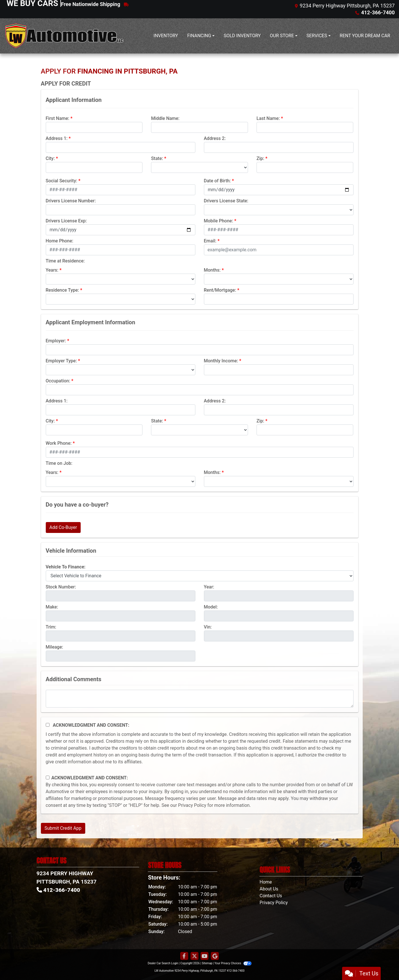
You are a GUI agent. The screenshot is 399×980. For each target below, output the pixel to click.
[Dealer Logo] (64, 36)
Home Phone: (60, 241)
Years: (52, 270)
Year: (209, 587)
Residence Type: (62, 290)
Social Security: (62, 181)
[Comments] (200, 699)
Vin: (208, 627)
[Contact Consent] (48, 778)
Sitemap (207, 963)
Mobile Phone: (219, 221)
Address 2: (215, 138)
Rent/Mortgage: (220, 290)
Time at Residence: (65, 261)
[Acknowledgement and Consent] (48, 725)
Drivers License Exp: (66, 221)
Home (266, 882)
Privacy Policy (192, 805)
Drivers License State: (226, 201)
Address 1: (57, 138)
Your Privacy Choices (233, 963)
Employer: (56, 341)
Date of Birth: (217, 181)
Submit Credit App (63, 828)
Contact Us (271, 896)
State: (157, 158)
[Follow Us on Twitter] (194, 956)
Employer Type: (61, 361)
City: (50, 158)
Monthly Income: (221, 361)
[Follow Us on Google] (215, 956)
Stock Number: (61, 587)
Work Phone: (59, 443)
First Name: (58, 118)
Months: (212, 270)
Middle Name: (165, 118)
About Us (269, 889)
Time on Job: (59, 463)
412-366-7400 (236, 971)
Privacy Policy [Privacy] (274, 903)
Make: (52, 607)
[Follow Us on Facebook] (184, 956)
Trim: (51, 627)
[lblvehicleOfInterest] (200, 576)
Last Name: (268, 118)
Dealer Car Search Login (163, 963)
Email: (210, 241)
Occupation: (58, 381)
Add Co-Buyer (63, 527)
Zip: (260, 158)
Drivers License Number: (71, 201)
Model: (211, 607)
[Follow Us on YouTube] (205, 956)
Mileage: (54, 647)
